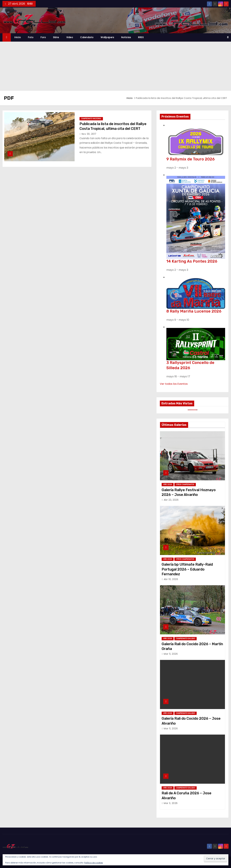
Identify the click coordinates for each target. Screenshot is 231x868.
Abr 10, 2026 (171, 579)
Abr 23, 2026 (171, 500)
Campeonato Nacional (91, 119)
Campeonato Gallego (186, 639)
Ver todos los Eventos (174, 384)
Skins (56, 37)
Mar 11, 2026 (171, 654)
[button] (228, 37)
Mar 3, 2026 (171, 803)
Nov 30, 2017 (89, 134)
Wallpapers (107, 37)
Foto (31, 37)
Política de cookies (94, 863)
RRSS (141, 37)
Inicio (18, 37)
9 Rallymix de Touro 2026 (191, 159)
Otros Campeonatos (185, 485)
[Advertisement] (115, 66)
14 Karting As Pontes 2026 (192, 261)
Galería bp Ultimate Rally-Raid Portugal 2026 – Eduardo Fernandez (187, 569)
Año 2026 (168, 485)
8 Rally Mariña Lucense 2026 (194, 311)
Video (70, 37)
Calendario (87, 37)
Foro (43, 37)
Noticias (126, 37)
